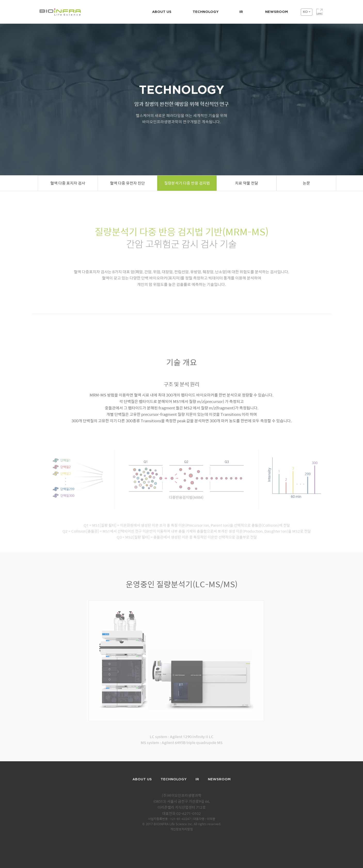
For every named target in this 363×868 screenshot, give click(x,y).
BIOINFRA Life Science (64, 13)
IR (241, 12)
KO (305, 12)
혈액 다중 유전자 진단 (127, 183)
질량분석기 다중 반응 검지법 (187, 183)
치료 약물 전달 (247, 183)
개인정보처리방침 (181, 829)
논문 (306, 183)
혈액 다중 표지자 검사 (68, 183)
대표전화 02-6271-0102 (181, 814)
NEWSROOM (277, 12)
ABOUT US (162, 12)
